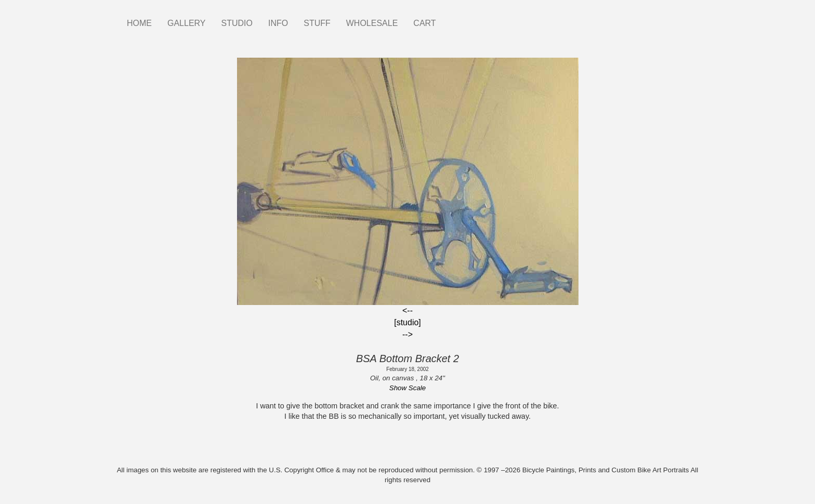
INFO (278, 23)
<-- (407, 310)
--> (407, 334)
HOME (139, 23)
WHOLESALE (372, 23)
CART (424, 23)
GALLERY (187, 23)
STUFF (317, 23)
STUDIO (237, 23)
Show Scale (407, 388)
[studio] (407, 322)
